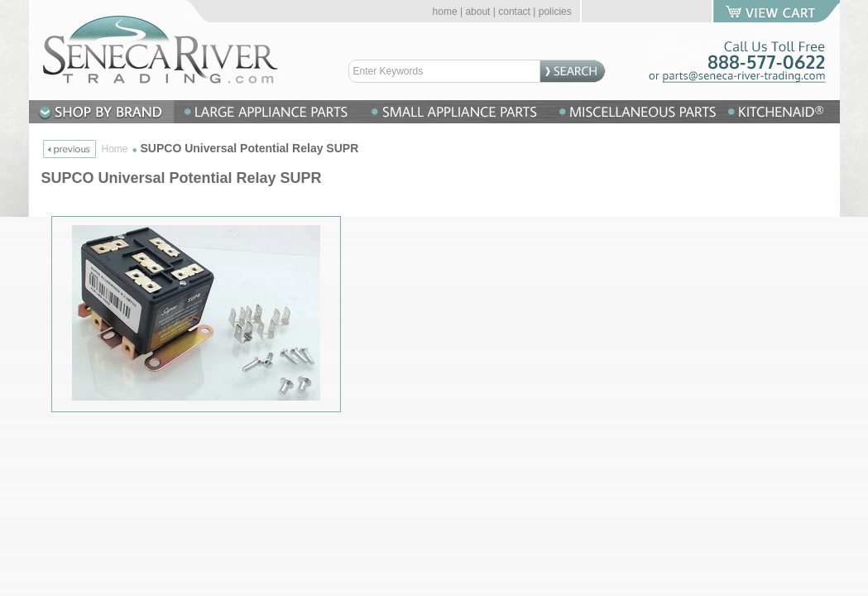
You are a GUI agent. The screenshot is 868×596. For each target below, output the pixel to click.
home (445, 12)
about (477, 12)
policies (555, 12)
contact (514, 12)
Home (115, 149)
